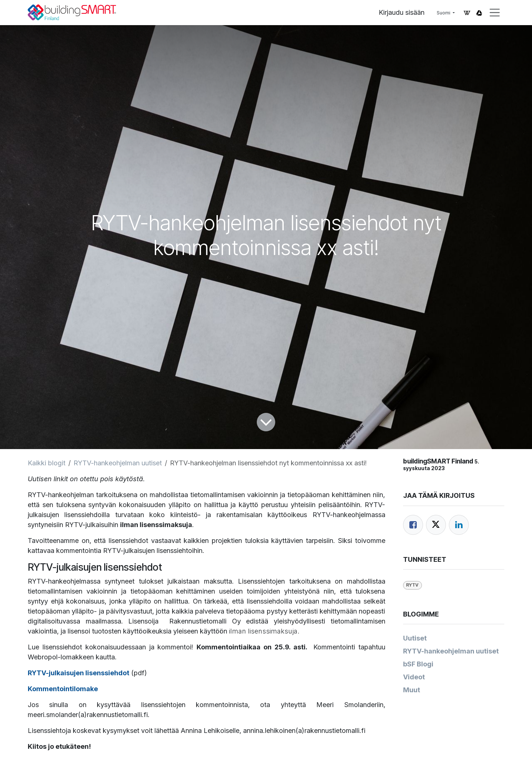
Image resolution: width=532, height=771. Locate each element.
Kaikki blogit (47, 463)
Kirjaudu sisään (402, 12)
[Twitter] (436, 525)
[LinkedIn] (459, 525)
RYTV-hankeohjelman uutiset (118, 463)
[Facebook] (413, 525)
